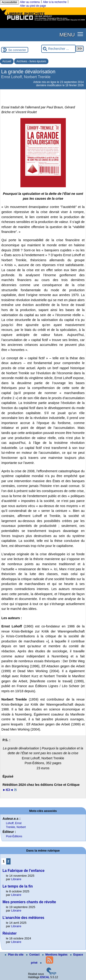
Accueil (7, 61)
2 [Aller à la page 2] (8, 861)
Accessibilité (9, 2)
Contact (33, 955)
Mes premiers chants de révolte (29, 902)
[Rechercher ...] (58, 49)
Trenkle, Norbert (16, 827)
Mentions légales (55, 955)
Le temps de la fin (18, 886)
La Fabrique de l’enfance (24, 871)
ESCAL (45, 977)
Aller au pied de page (33, 6)
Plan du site (15, 955)
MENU (67, 35)
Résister (10, 933)
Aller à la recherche (55, 2)
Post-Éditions (14, 836)
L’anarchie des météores (23, 918)
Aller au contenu (30, 2)
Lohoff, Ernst (14, 823)
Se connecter (17, 50)
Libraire (16, 879)
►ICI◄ (8, 790)
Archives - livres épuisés (31, 61)
